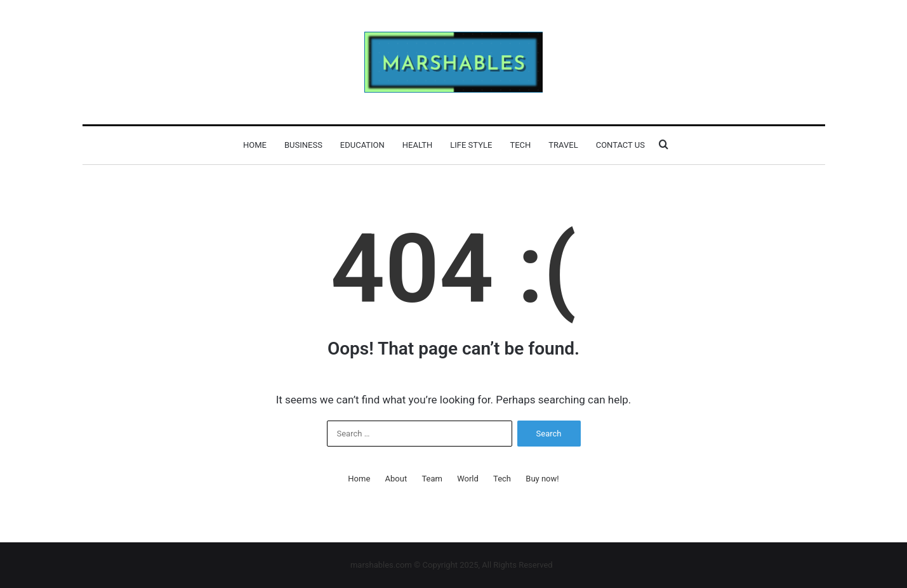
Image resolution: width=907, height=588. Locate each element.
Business (303, 145)
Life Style (471, 145)
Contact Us (620, 145)
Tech (520, 145)
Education (362, 145)
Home (255, 145)
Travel (563, 145)
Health (417, 145)
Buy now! (542, 479)
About (396, 479)
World (468, 479)
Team (432, 479)
